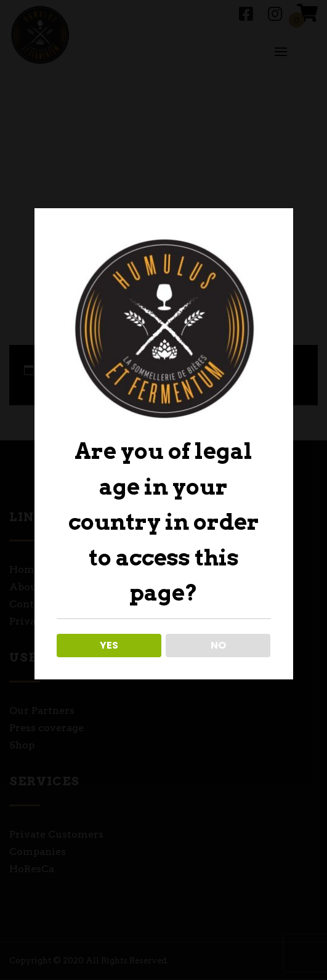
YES (109, 645)
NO (218, 645)
